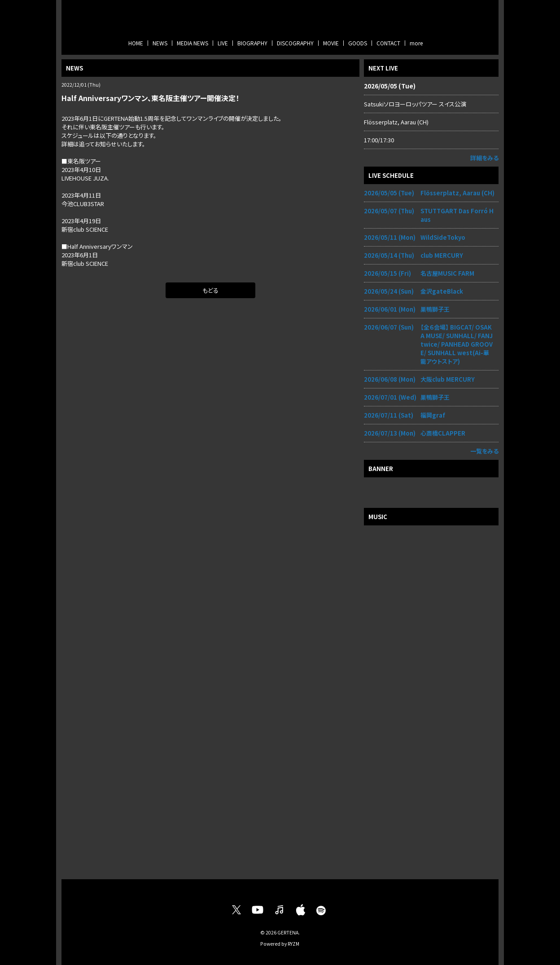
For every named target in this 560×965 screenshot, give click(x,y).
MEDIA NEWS (192, 43)
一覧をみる (484, 451)
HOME (136, 43)
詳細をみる (484, 158)
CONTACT (388, 43)
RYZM (293, 944)
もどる (210, 290)
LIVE (223, 43)
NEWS (160, 43)
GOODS (358, 43)
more (416, 43)
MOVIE (331, 43)
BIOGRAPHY (252, 43)
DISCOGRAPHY (295, 43)
